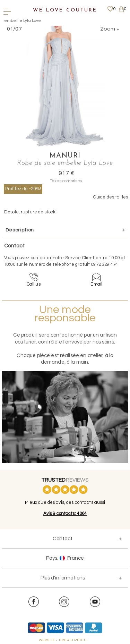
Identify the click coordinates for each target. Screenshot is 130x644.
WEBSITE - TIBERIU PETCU (63, 640)
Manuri (65, 156)
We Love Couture (65, 10)
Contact (63, 539)
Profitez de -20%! (23, 189)
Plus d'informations (63, 578)
